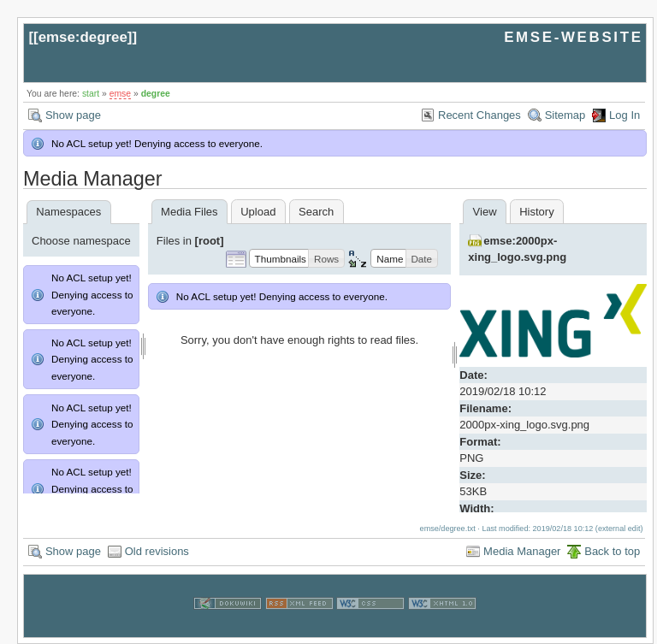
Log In (624, 115)
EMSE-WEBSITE (573, 37)
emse (120, 94)
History (536, 212)
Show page (73, 115)
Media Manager (522, 551)
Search (316, 212)
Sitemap (565, 115)
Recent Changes (479, 115)
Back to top (612, 551)
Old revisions (157, 551)
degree (156, 94)
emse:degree (83, 37)
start (91, 94)
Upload (258, 212)
